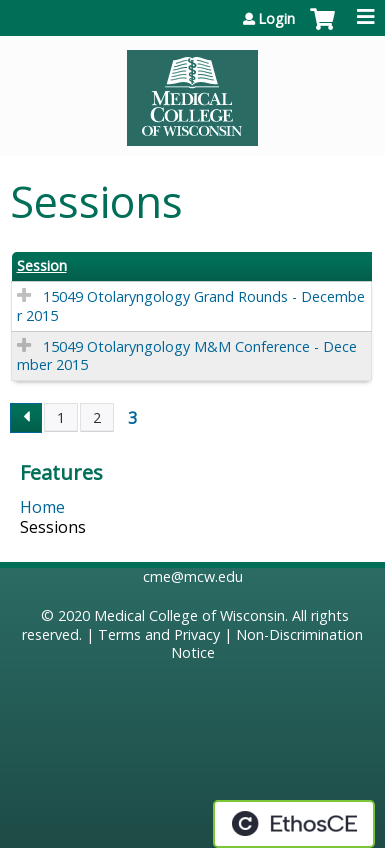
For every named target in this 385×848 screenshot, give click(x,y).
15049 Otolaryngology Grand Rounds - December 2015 (191, 306)
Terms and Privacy (159, 634)
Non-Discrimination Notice (267, 644)
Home (42, 507)
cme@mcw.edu (193, 576)
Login (276, 19)
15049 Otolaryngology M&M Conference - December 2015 (187, 356)
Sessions (53, 527)
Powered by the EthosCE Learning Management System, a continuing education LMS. (294, 824)
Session (42, 266)
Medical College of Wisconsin (189, 615)
